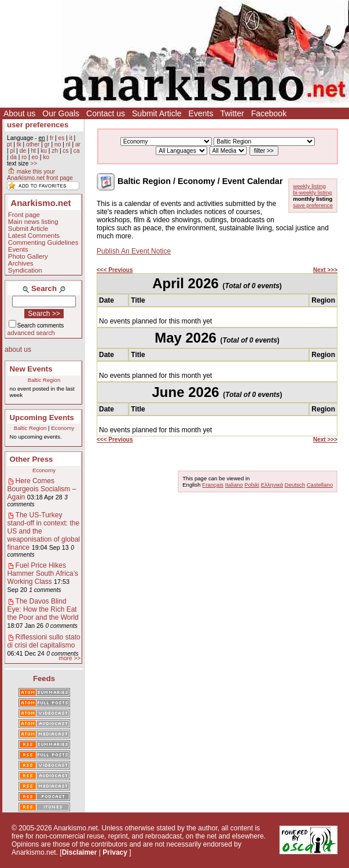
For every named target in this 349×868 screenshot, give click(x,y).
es (62, 138)
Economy (63, 428)
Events (201, 113)
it (71, 138)
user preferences (38, 125)
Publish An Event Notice (134, 251)
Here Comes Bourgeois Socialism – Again (42, 489)
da (13, 157)
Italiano (234, 485)
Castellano (320, 485)
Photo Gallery (28, 256)
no (58, 144)
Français (213, 485)
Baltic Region (44, 380)
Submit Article (157, 113)
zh (55, 151)
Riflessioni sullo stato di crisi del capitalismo (44, 641)
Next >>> (325, 270)
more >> (69, 658)
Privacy (115, 852)
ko (46, 157)
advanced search (31, 333)
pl (12, 151)
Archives (21, 263)
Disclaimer (80, 852)
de (23, 151)
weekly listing (309, 186)
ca (77, 151)
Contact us (106, 113)
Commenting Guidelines (43, 242)
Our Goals (61, 113)
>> (34, 163)
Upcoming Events (42, 418)
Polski (252, 485)
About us (19, 113)
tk (19, 144)
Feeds (44, 678)
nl (68, 144)
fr (52, 138)
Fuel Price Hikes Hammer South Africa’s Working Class (43, 573)
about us (18, 350)
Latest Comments (34, 236)
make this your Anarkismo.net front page (40, 175)
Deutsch (295, 485)
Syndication (25, 270)
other (33, 144)
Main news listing (33, 222)
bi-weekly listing (312, 192)
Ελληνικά (272, 485)
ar (78, 144)
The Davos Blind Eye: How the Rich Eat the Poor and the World (43, 609)
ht (33, 151)
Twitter (232, 113)
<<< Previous (115, 270)
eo (35, 157)
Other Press (32, 459)
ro (24, 157)
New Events (31, 369)
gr (47, 144)
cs (65, 151)
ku (44, 151)
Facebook (269, 113)
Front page (24, 215)
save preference (313, 205)
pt (10, 144)
